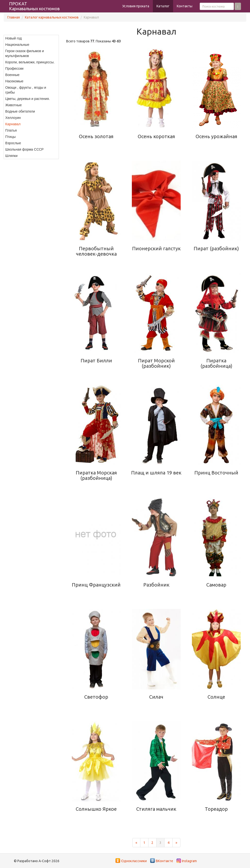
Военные (12, 75)
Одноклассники (134, 861)
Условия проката (136, 6)
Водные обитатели (20, 111)
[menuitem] (31, 38)
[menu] (31, 97)
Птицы (10, 137)
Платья (11, 130)
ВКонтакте (164, 861)
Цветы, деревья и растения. (28, 99)
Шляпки (11, 156)
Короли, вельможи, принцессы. (30, 62)
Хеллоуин (13, 118)
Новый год (14, 38)
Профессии (15, 68)
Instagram (189, 861)
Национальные (17, 45)
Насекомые (14, 81)
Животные (14, 105)
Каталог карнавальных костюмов (52, 17)
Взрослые (13, 143)
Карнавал (13, 124)
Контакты (185, 6)
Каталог (163, 6)
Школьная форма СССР (25, 149)
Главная (14, 17)
